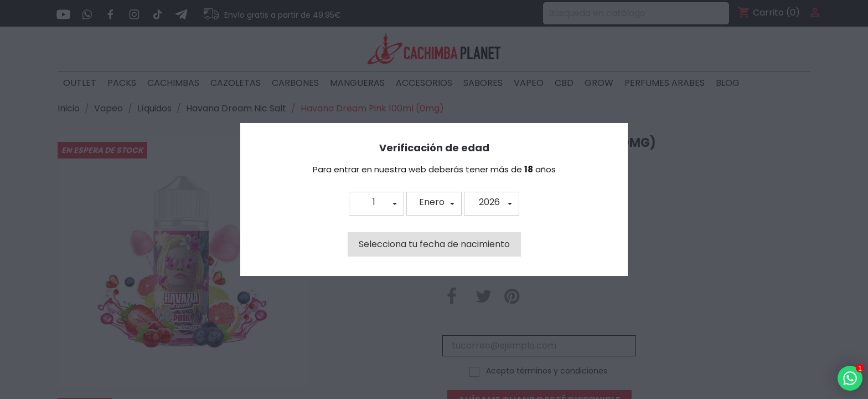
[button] (376, 204)
